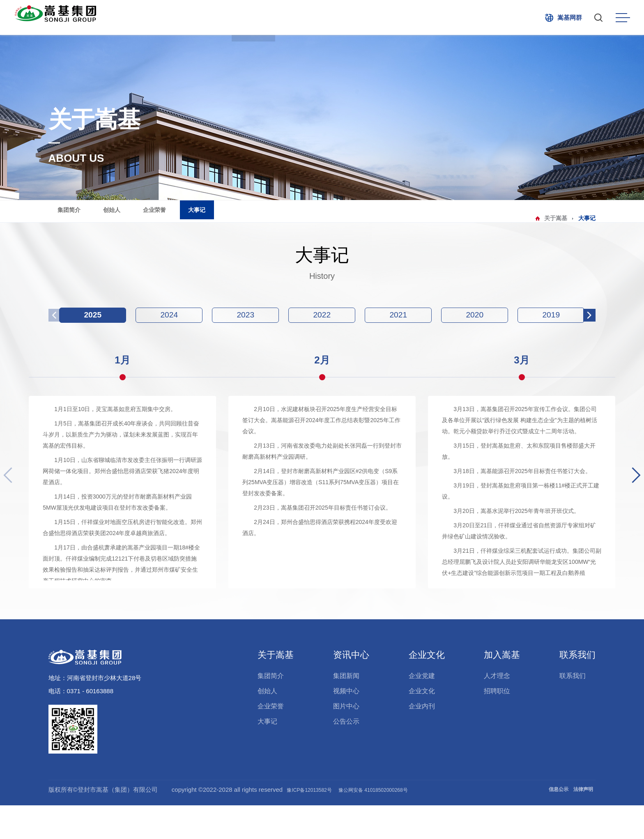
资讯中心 (335, 17)
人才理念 (497, 709)
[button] (633, 500)
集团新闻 (346, 709)
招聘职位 (497, 725)
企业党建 (422, 709)
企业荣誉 (192, 218)
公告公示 (346, 755)
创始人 (142, 218)
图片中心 (346, 740)
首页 (207, 17)
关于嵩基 (244, 17)
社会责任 (425, 17)
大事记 (241, 218)
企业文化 (380, 17)
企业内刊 (422, 740)
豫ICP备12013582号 (325, 823)
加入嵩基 (470, 17)
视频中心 (346, 725)
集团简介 (93, 218)
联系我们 (515, 17)
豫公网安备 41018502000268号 (410, 823)
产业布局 (290, 17)
